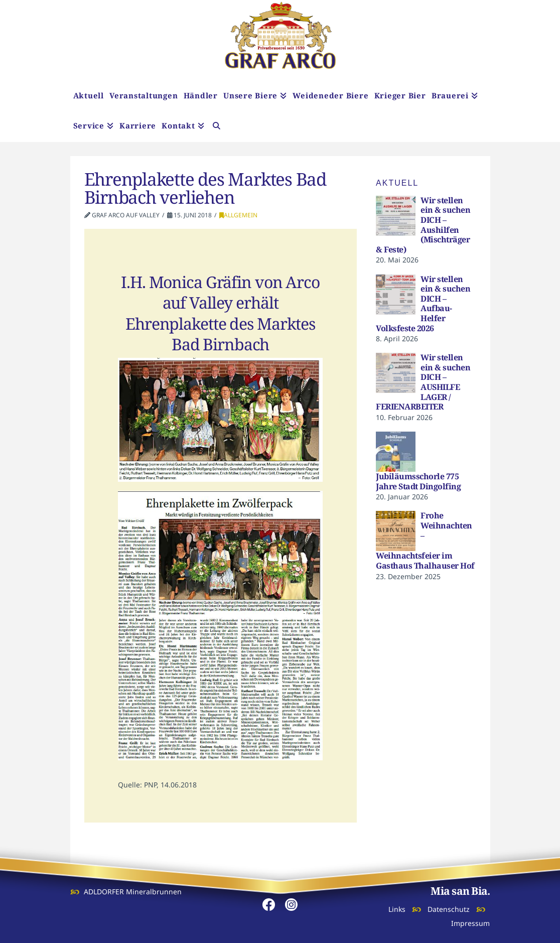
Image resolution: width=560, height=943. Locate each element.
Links (397, 909)
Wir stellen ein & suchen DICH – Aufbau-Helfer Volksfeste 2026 (423, 304)
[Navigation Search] (217, 127)
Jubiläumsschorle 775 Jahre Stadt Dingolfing (418, 481)
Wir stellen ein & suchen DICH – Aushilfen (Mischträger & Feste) (423, 225)
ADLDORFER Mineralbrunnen (133, 892)
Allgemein (238, 215)
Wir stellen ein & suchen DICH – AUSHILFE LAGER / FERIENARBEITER (423, 382)
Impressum (470, 923)
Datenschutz (449, 909)
